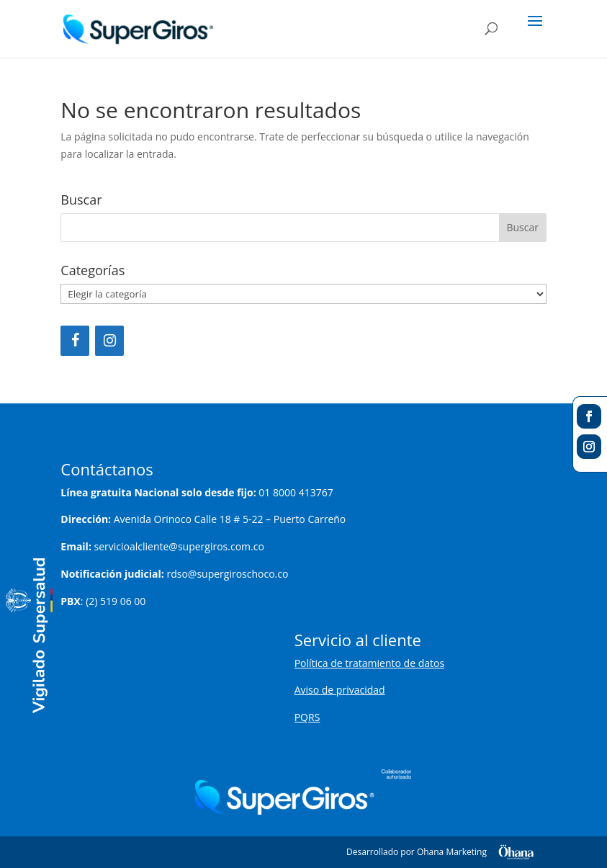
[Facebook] (75, 341)
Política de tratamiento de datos (369, 663)
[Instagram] (109, 341)
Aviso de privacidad (340, 690)
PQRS (307, 717)
